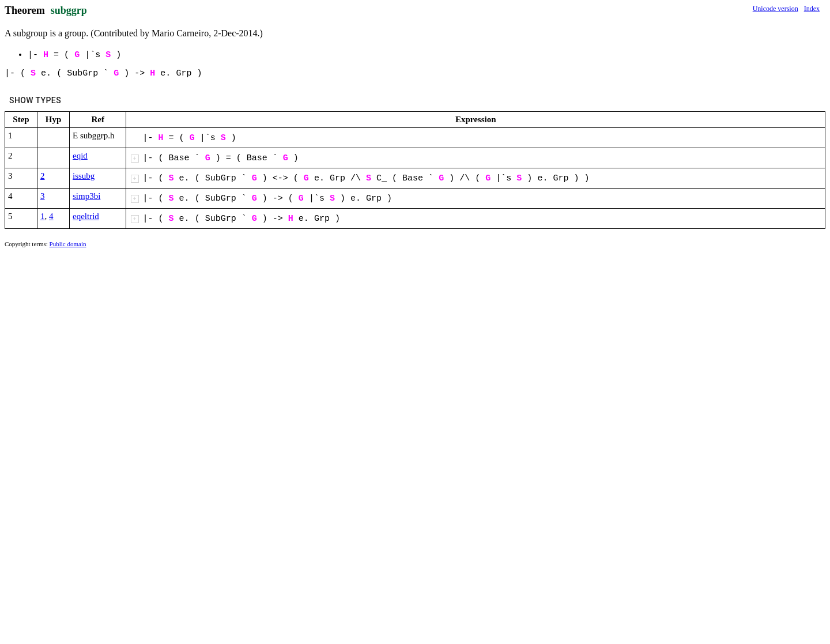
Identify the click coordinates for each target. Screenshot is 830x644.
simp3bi (86, 196)
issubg (84, 176)
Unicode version (776, 9)
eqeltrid (86, 216)
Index (812, 9)
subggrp (69, 10)
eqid (80, 156)
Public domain (68, 244)
